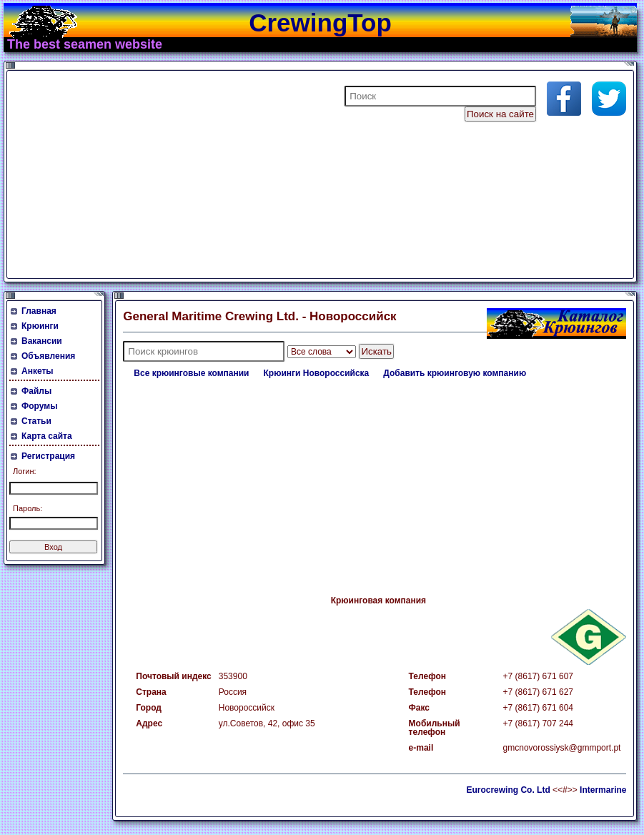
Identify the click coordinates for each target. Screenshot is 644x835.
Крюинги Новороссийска (317, 373)
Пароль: (28, 508)
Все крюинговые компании (191, 373)
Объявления (48, 356)
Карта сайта (47, 436)
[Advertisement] (182, 174)
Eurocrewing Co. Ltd (508, 790)
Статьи (36, 421)
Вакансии (42, 341)
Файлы (36, 391)
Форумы (39, 406)
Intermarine (603, 790)
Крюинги (40, 326)
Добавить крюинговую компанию (455, 373)
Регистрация (48, 456)
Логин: (25, 471)
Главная (39, 311)
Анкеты (38, 371)
